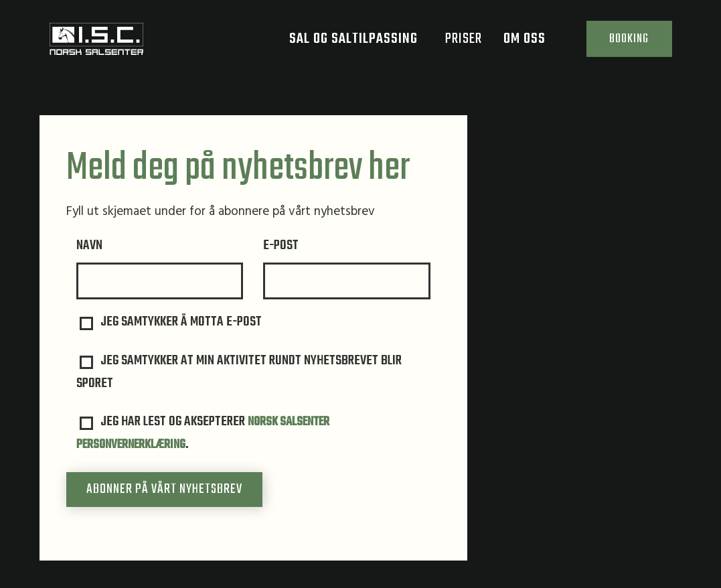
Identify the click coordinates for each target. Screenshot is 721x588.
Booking (624, 44)
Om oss (522, 44)
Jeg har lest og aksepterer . (207, 434)
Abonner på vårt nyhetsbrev (164, 490)
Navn (89, 246)
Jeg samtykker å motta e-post (171, 323)
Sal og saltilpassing (351, 44)
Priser (453, 44)
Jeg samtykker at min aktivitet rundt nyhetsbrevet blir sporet (239, 373)
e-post (281, 246)
